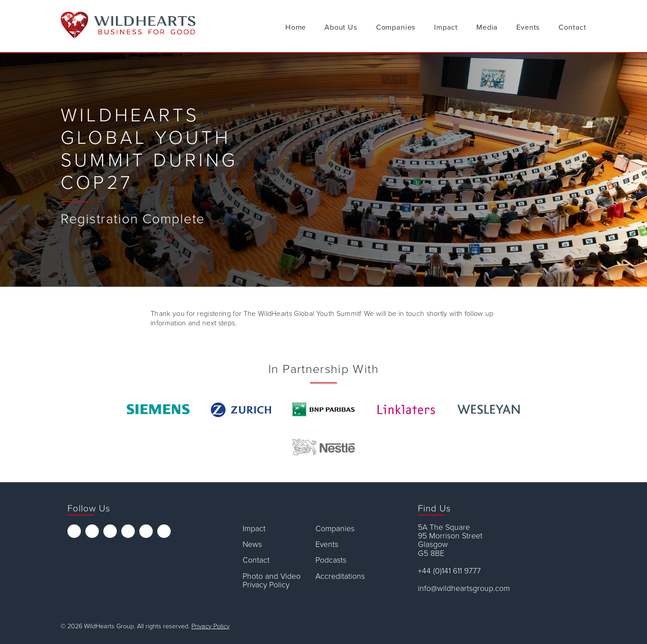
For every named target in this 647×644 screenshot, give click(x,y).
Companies (396, 27)
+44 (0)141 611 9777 (449, 571)
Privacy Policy (210, 626)
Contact (572, 27)
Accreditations (340, 576)
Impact (446, 27)
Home (296, 27)
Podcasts (331, 560)
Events (528, 27)
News (252, 544)
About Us (341, 27)
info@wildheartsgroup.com (464, 588)
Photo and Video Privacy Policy (272, 581)
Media (487, 27)
